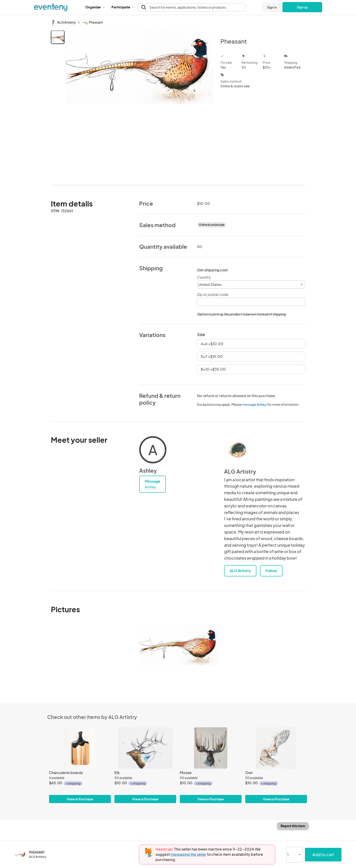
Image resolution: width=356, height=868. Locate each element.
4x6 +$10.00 (212, 344)
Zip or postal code (213, 294)
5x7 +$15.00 (212, 356)
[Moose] (211, 748)
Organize (95, 7)
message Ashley (254, 404)
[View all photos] (140, 104)
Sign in (272, 7)
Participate (123, 7)
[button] (95, 7)
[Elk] (145, 748)
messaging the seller (188, 854)
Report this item (293, 826)
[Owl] (276, 748)
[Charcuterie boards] (80, 748)
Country (204, 277)
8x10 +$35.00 (213, 369)
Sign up (302, 7)
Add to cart (323, 854)
